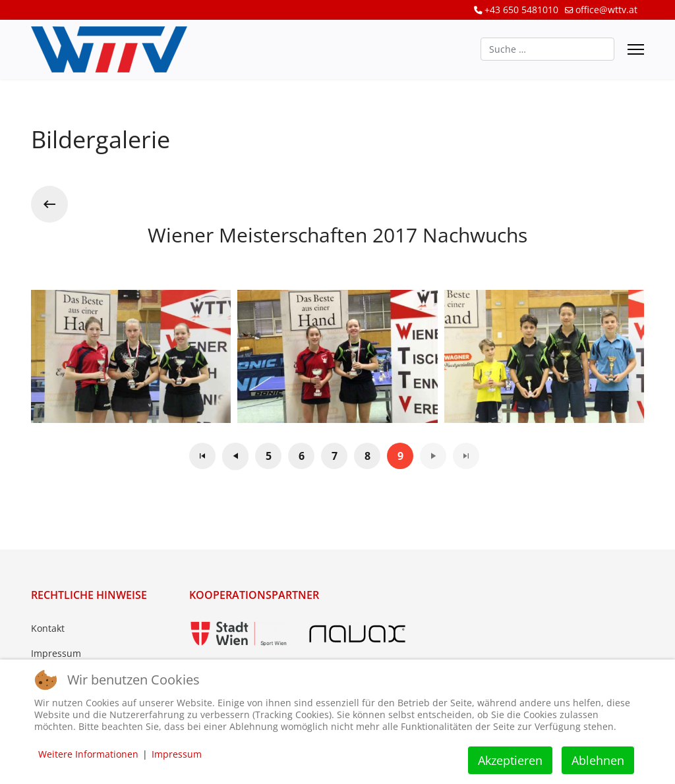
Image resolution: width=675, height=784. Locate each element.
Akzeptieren (510, 760)
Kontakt (48, 628)
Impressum (56, 653)
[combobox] (547, 49)
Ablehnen (598, 760)
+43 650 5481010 (521, 10)
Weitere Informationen (88, 754)
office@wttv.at (606, 10)
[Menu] (636, 49)
